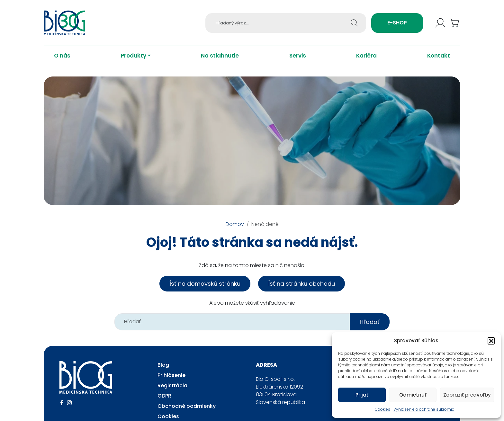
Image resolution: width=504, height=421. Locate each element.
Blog (163, 371)
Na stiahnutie (220, 62)
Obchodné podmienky (187, 412)
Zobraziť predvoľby (467, 395)
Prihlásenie (171, 381)
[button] (491, 341)
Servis (298, 62)
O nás (62, 62)
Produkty (134, 62)
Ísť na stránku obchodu (301, 289)
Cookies (382, 409)
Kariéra (366, 62)
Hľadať (370, 328)
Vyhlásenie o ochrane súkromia (424, 409)
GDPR (164, 402)
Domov (235, 230)
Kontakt (439, 62)
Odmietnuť (413, 395)
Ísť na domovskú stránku (205, 289)
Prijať (362, 395)
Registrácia (172, 391)
